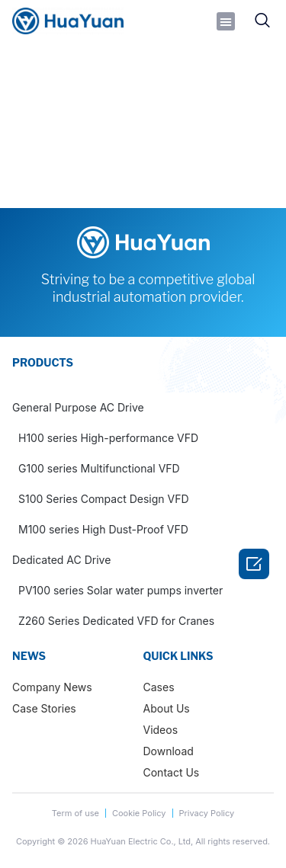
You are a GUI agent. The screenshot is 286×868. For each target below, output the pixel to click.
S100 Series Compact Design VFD (104, 499)
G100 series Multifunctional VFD (99, 468)
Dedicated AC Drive (61, 560)
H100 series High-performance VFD (108, 438)
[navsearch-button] (262, 21)
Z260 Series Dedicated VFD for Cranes (116, 621)
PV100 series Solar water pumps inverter (121, 590)
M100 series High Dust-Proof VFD (103, 529)
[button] (226, 21)
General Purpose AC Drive (78, 407)
